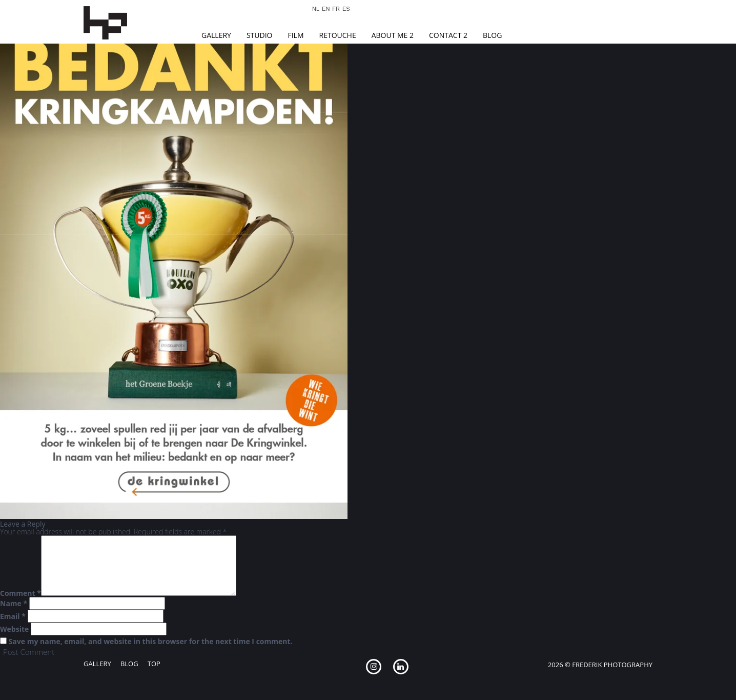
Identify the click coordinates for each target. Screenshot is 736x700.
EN (326, 9)
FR (336, 9)
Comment (21, 593)
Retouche (338, 35)
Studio (260, 35)
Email (13, 616)
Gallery (216, 35)
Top (154, 664)
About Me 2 (393, 35)
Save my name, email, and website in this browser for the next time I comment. (151, 642)
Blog (492, 35)
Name (14, 604)
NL (316, 9)
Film (295, 35)
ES (346, 9)
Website (14, 629)
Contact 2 (448, 35)
